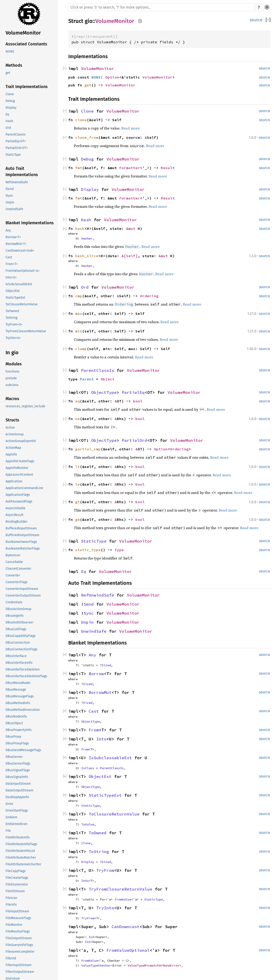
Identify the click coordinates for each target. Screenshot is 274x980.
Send (89, 604)
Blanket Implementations (30, 223)
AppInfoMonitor (17, 468)
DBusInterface (16, 656)
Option (112, 77)
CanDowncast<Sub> (20, 251)
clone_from (87, 137)
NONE (10, 52)
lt (78, 467)
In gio (12, 352)
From (94, 730)
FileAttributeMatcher (21, 858)
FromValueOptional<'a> (23, 271)
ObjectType (104, 392)
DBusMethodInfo (18, 703)
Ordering (149, 296)
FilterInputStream (19, 965)
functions (12, 371)
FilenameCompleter (20, 952)
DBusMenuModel (18, 683)
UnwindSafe (14, 209)
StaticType (13, 155)
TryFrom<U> (14, 324)
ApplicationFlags (18, 495)
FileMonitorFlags (18, 931)
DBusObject (14, 723)
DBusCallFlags (16, 629)
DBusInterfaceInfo (19, 663)
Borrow (96, 674)
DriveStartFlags (17, 811)
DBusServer (14, 757)
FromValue (123, 899)
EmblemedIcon (16, 824)
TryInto (105, 908)
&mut (132, 228)
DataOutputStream (19, 790)
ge (78, 519)
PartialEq (133, 392)
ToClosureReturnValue (22, 304)
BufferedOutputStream (22, 535)
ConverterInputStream (22, 589)
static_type (88, 550)
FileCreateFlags (17, 878)
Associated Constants (26, 44)
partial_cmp (88, 449)
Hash (9, 121)
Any (8, 230)
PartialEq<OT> (16, 141)
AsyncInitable (16, 508)
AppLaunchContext (19, 475)
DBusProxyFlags (17, 743)
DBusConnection (18, 643)
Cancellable (14, 562)
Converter (13, 575)
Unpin (10, 202)
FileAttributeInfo (18, 837)
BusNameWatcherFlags (23, 548)
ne (78, 419)
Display (11, 108)
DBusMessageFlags (20, 696)
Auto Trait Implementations (22, 172)
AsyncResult (14, 515)
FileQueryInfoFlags (19, 945)
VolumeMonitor (23, 33)
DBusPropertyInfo (19, 730)
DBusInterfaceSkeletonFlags (26, 676)
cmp (79, 296)
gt (78, 502)
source (256, 20)
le (78, 484)
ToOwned (12, 311)
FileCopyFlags (16, 871)
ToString (11, 318)
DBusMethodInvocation (23, 710)
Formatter (130, 168)
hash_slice (87, 256)
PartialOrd (134, 440)
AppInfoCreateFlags (20, 461)
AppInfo (11, 454)
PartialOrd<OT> (17, 148)
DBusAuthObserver (19, 622)
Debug (10, 101)
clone (81, 120)
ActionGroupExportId (21, 441)
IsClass (88, 768)
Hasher (87, 238)
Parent (87, 379)
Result (168, 168)
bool (138, 401)
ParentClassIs (16, 134)
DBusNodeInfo (16, 716)
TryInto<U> (13, 338)
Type (119, 550)
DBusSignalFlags (18, 770)
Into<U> (11, 277)
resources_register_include (25, 406)
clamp (81, 349)
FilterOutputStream (20, 972)
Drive (9, 804)
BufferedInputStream (21, 528)
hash (80, 228)
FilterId (11, 958)
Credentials (14, 602)
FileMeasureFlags (18, 918)
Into (101, 739)
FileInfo (11, 905)
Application (14, 481)
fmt (79, 168)
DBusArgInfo (15, 616)
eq (78, 401)
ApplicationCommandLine (24, 488)
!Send (10, 189)
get (8, 73)
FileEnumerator (17, 884)
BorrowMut (100, 692)
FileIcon (11, 898)
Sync (89, 613)
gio (89, 21)
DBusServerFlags (18, 763)
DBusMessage (16, 690)
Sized (106, 665)
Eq (7, 114)
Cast (9, 257)
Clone (10, 94)
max (79, 313)
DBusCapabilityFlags (21, 636)
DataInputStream (18, 784)
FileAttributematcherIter (23, 864)
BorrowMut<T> (16, 244)
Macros (12, 399)
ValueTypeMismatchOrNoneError (153, 965)
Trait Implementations (27, 87)
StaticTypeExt (15, 298)
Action (10, 428)
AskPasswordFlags (19, 501)
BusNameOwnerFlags (21, 542)
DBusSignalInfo (17, 777)
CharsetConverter (18, 569)
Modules (14, 364)
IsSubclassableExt (19, 284)
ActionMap (13, 448)
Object (108, 379)
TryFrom (105, 870)
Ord (8, 128)
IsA (91, 937)
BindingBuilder (16, 522)
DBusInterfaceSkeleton (23, 669)
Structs (12, 420)
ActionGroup (15, 434)
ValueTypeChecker (96, 965)
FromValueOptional (128, 950)
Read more (130, 128)
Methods (14, 65)
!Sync (9, 196)
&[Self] (130, 256)
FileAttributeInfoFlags (21, 844)
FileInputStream (17, 911)
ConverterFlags (17, 582)
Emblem (11, 817)
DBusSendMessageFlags (23, 750)
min (79, 331)
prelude (11, 378)
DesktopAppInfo (17, 797)
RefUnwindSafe (17, 182)
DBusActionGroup (18, 609)
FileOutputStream (19, 938)
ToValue (88, 824)
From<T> (12, 264)
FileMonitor (14, 925)
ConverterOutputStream (23, 596)
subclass (12, 385)
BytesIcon (13, 555)
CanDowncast (126, 927)
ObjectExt (13, 291)
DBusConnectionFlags (22, 649)
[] (268, 20)
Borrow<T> (13, 237)
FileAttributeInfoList (20, 851)
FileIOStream (15, 891)
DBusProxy (13, 737)
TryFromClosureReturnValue (26, 331)
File (8, 831)
